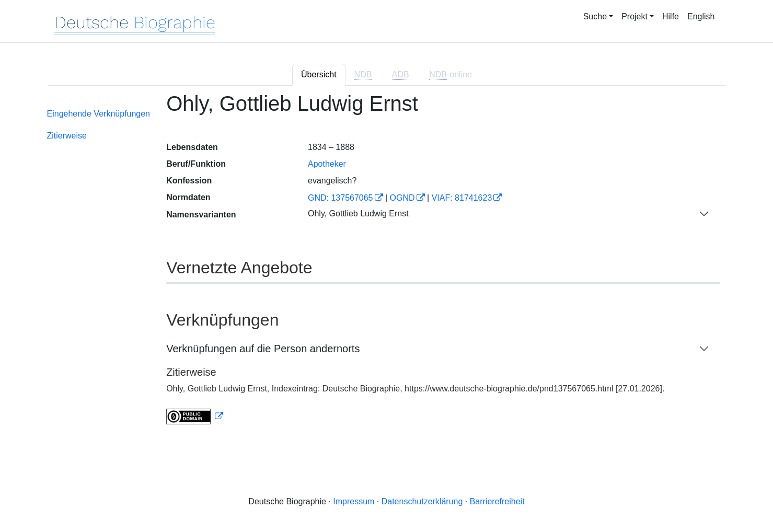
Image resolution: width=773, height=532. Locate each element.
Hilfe (671, 16)
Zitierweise (67, 136)
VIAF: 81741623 (462, 198)
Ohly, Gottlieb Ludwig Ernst (358, 213)
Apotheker (327, 164)
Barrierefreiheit (497, 501)
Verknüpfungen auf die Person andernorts (263, 349)
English (701, 16)
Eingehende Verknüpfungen (99, 114)
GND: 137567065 (341, 198)
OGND (402, 198)
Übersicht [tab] (319, 74)
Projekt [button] (634, 16)
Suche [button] (595, 16)
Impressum (354, 501)
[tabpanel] (387, 265)
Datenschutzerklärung (422, 501)
